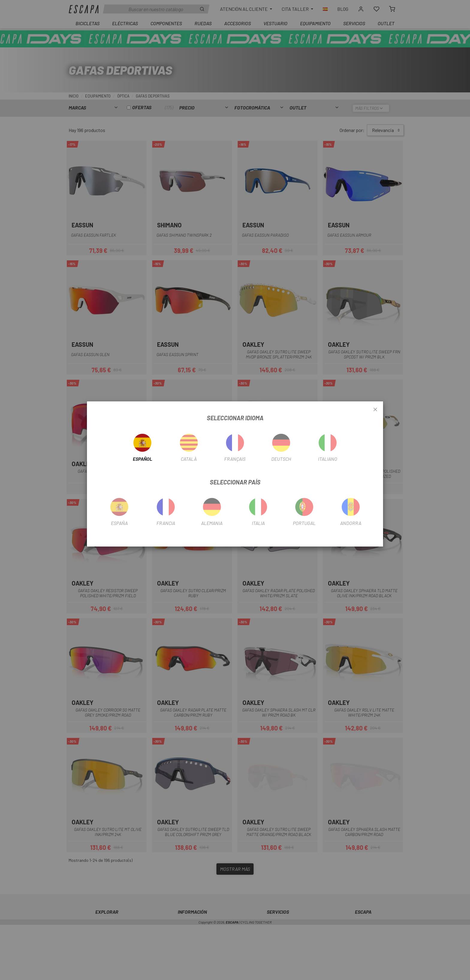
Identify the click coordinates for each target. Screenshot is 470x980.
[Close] (375, 410)
